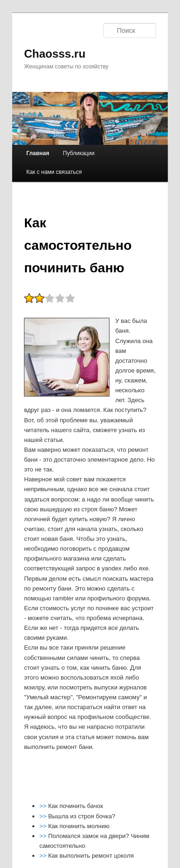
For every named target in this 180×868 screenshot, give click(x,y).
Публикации (79, 153)
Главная (38, 153)
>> (44, 806)
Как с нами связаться (54, 172)
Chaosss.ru (55, 54)
